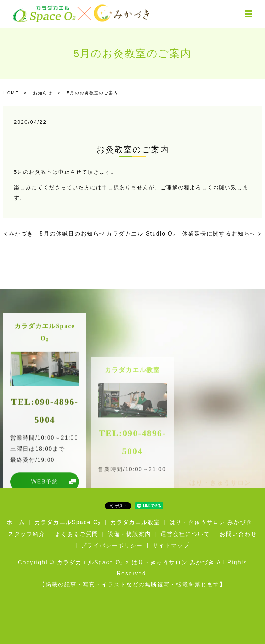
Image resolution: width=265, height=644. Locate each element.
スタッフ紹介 (27, 534)
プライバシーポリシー (112, 545)
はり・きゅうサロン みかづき (211, 522)
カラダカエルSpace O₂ (68, 522)
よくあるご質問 (77, 534)
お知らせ (43, 93)
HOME (11, 93)
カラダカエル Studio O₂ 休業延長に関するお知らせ (181, 234)
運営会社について (185, 534)
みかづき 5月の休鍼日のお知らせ (57, 234)
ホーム (16, 522)
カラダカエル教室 (135, 522)
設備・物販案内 (129, 534)
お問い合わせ (238, 534)
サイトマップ (171, 545)
